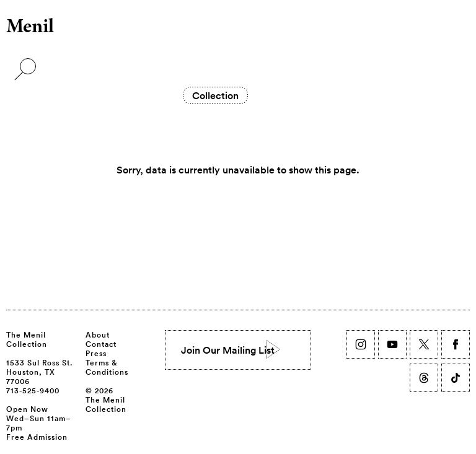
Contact (101, 344)
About (98, 334)
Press (96, 353)
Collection (215, 95)
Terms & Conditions (107, 367)
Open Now (27, 409)
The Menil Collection (27, 339)
